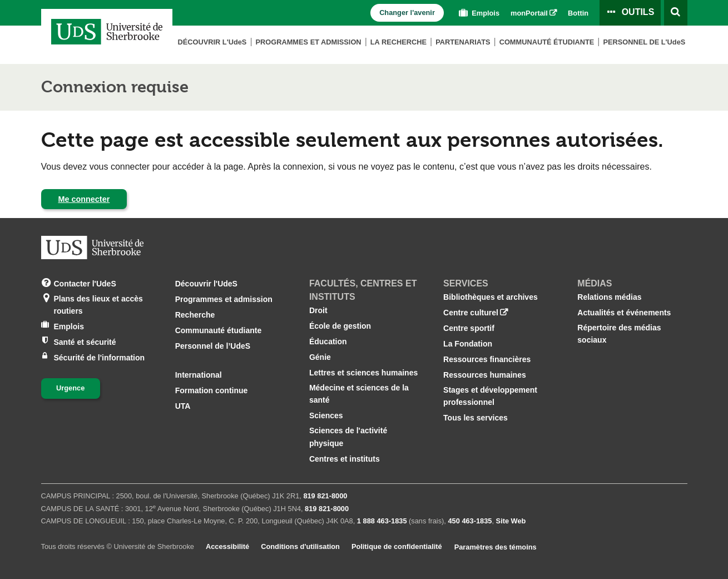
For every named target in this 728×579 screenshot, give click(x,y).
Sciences (326, 415)
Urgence (70, 388)
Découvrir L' (212, 42)
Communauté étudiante (547, 42)
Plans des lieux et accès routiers (98, 304)
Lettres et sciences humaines (363, 373)
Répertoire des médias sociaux (619, 334)
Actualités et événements (624, 313)
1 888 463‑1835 (382, 521)
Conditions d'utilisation (300, 546)
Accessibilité (227, 546)
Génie (320, 357)
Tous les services (476, 418)
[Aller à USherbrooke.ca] (92, 248)
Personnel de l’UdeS (213, 346)
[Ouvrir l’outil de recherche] (675, 13)
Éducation (328, 342)
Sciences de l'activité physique (348, 437)
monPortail (529, 13)
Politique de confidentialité (397, 546)
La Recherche (398, 42)
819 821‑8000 (325, 496)
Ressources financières (487, 359)
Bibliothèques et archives (491, 297)
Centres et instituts (345, 459)
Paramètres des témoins (496, 547)
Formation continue (212, 390)
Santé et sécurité (85, 341)
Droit (318, 310)
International (199, 375)
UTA (183, 406)
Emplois (478, 13)
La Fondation (468, 344)
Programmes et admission (309, 42)
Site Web (511, 521)
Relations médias (609, 297)
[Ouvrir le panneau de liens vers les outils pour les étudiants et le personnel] (630, 13)
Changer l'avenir (407, 13)
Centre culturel (471, 313)
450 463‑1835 (470, 521)
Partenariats (463, 42)
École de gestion (340, 326)
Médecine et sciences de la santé (359, 394)
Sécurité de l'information (100, 357)
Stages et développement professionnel (490, 396)
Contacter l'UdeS (85, 283)
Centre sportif (469, 328)
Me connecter (84, 199)
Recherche (195, 315)
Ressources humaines (485, 375)
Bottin (578, 13)
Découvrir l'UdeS (206, 284)
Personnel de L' (644, 42)
